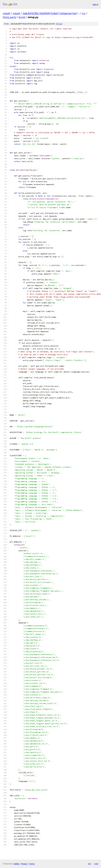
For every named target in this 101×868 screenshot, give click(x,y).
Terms (32, 864)
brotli (22, 17)
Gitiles (17, 864)
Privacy (24, 864)
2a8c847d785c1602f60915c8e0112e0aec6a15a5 (50, 13)
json (96, 864)
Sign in (95, 4)
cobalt (7, 13)
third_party (9, 17)
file (59, 24)
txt (89, 864)
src (84, 13)
